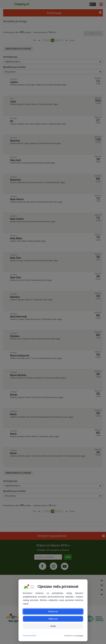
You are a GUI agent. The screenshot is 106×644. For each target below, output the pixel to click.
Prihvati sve (38, 618)
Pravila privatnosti (29, 636)
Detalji (53, 626)
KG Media (79, 636)
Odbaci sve (69, 618)
